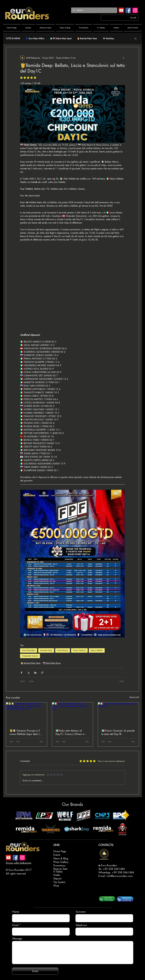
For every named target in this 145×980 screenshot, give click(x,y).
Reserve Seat (60, 869)
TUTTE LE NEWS (13, 38)
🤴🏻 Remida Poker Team (87, 38)
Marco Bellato (97, 650)
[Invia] (35, 971)
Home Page (60, 851)
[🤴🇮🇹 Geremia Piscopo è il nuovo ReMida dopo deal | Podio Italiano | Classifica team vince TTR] (27, 714)
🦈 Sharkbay (108, 38)
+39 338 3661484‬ (114, 869)
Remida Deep (46, 650)
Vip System (59, 882)
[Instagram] (135, 10)
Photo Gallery (61, 862)
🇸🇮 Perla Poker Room (52, 663)
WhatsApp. (105, 872)
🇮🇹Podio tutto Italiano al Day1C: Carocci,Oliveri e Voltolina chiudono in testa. (71, 732)
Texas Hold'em (79, 650)
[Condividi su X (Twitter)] (28, 673)
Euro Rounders (29, 650)
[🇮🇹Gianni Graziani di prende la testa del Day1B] (118, 714)
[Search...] (94, 10)
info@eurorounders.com (120, 876)
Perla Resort (63, 650)
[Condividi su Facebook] (21, 673)
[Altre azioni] (123, 58)
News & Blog (61, 858)
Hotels (57, 875)
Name (16, 912)
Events (57, 855)
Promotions (59, 865)
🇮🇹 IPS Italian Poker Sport (61, 38)
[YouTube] (121, 10)
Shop (56, 885)
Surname (81, 912)
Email (15, 925)
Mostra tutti (134, 697)
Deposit (57, 878)
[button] (135, 38)
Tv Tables (58, 871)
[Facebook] (128, 10)
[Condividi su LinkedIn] (35, 673)
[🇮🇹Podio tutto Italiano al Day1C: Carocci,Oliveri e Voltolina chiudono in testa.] (73, 714)
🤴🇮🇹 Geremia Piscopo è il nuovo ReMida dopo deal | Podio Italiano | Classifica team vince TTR (25, 732)
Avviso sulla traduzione (18, 863)
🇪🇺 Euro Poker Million (35, 38)
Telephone (81, 925)
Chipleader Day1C (30, 656)
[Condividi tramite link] (42, 673)
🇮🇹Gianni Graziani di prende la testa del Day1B (118, 732)
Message (17, 938)
